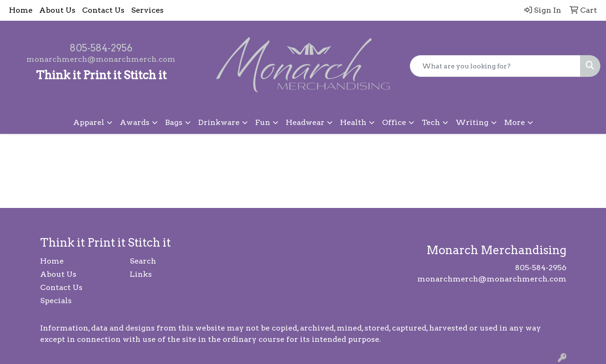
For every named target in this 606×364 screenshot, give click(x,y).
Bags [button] (174, 122)
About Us (57, 10)
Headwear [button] (305, 122)
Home (21, 10)
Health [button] (353, 122)
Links (141, 274)
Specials (56, 301)
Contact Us (103, 10)
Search (143, 261)
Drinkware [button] (219, 122)
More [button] (515, 122)
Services (147, 10)
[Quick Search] (495, 66)
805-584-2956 (101, 48)
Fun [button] (263, 122)
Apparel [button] (89, 122)
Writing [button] (472, 122)
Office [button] (394, 122)
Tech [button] (431, 122)
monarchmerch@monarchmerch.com (101, 59)
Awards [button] (135, 122)
